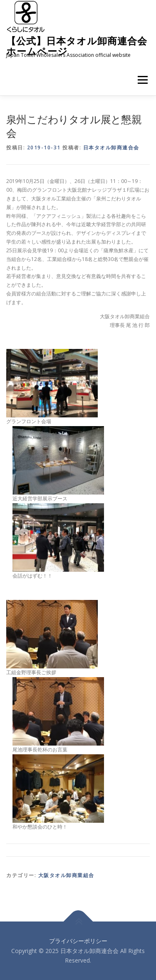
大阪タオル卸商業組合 (66, 875)
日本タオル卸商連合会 (111, 147)
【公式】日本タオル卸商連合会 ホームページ (77, 46)
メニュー (142, 80)
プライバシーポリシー (78, 941)
